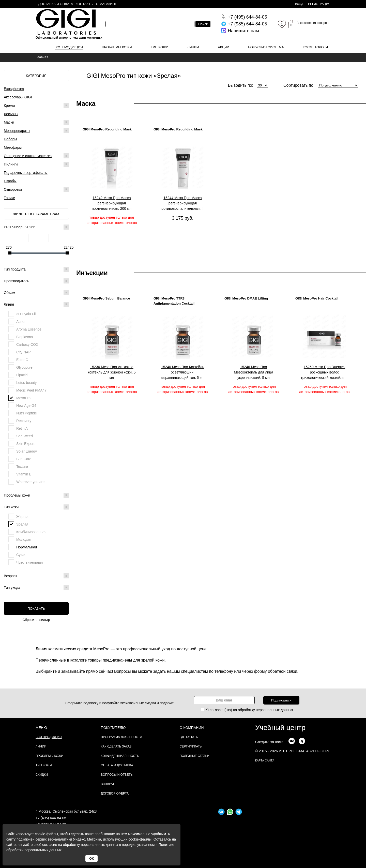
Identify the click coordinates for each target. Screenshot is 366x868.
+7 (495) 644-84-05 (51, 818)
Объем (36, 293)
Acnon (21, 322)
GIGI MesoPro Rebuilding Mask (107, 129)
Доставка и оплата (56, 4)
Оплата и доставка (117, 765)
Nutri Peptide (27, 413)
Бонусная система (266, 47)
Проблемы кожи (117, 47)
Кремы (9, 106)
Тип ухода (36, 588)
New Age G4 (26, 406)
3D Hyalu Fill (26, 314)
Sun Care (24, 459)
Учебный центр (280, 728)
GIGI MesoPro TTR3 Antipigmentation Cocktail (174, 301)
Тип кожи (159, 47)
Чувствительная (29, 562)
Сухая (21, 555)
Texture (22, 467)
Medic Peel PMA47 (31, 390)
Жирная (23, 517)
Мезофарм (13, 147)
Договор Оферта (115, 794)
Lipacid (22, 375)
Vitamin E (24, 474)
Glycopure (24, 367)
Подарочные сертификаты (26, 173)
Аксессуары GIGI (18, 97)
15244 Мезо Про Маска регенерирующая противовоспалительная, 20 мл (183, 203)
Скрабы (10, 181)
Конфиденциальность (120, 756)
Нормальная (27, 547)
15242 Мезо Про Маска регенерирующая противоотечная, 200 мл (112, 203)
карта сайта (265, 760)
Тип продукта (36, 269)
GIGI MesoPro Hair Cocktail (317, 298)
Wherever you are (30, 482)
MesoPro (23, 398)
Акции (224, 47)
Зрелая (22, 524)
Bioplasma (25, 337)
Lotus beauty (26, 383)
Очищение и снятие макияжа (28, 156)
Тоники (10, 198)
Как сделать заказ (116, 746)
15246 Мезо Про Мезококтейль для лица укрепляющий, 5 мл (254, 372)
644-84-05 (247, 17)
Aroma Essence (29, 329)
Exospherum (14, 89)
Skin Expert (25, 444)
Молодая (24, 540)
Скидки (42, 775)
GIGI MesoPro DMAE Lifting (246, 298)
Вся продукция (69, 47)
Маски (9, 122)
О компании (192, 728)
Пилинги (11, 164)
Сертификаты (191, 746)
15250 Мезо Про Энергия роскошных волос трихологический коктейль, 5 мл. (324, 372)
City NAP (24, 352)
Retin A (22, 428)
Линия (36, 304)
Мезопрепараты (17, 131)
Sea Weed (25, 436)
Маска (86, 103)
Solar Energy (27, 451)
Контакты (84, 4)
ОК (91, 858)
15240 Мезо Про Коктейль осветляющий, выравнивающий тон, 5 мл (183, 372)
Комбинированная (31, 532)
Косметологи (315, 47)
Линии (193, 47)
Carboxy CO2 (27, 345)
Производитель (36, 281)
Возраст (36, 576)
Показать (36, 609)
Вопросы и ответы (117, 775)
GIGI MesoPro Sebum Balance (106, 298)
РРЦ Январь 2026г (36, 227)
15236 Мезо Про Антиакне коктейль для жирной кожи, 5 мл (112, 372)
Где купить (189, 737)
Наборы (10, 139)
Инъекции (92, 273)
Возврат (108, 784)
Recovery (24, 421)
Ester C (22, 360)
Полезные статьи (195, 756)
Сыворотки (13, 189)
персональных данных (274, 710)
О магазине (107, 4)
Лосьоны (11, 114)
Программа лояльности (121, 737)
